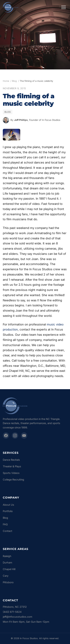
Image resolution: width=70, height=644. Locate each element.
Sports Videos (11, 473)
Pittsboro (8, 582)
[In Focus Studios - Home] (10, 7)
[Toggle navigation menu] (64, 7)
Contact (8, 531)
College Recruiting (13, 480)
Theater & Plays (12, 466)
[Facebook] (6, 436)
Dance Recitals (11, 460)
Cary (6, 576)
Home (6, 81)
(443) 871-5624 (12, 612)
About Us (8, 505)
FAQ (5, 524)
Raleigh (7, 556)
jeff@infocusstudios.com (18, 617)
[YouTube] (24, 436)
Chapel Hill (9, 569)
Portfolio (8, 511)
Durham (8, 563)
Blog (14, 81)
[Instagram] (15, 436)
